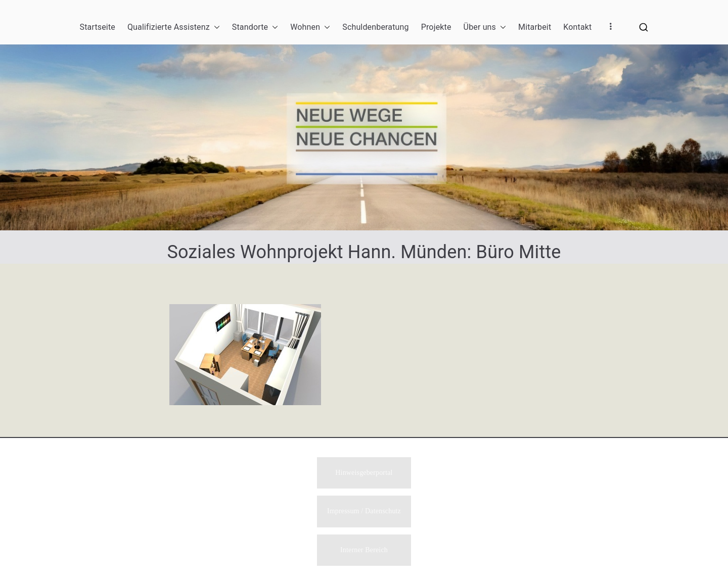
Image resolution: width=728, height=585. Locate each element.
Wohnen (310, 27)
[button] (215, 27)
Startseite (98, 27)
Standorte (255, 27)
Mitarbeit (535, 27)
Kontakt (577, 27)
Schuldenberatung (375, 27)
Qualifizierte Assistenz (174, 27)
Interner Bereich (364, 550)
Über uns (485, 27)
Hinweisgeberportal (364, 472)
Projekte (436, 27)
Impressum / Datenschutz (364, 511)
